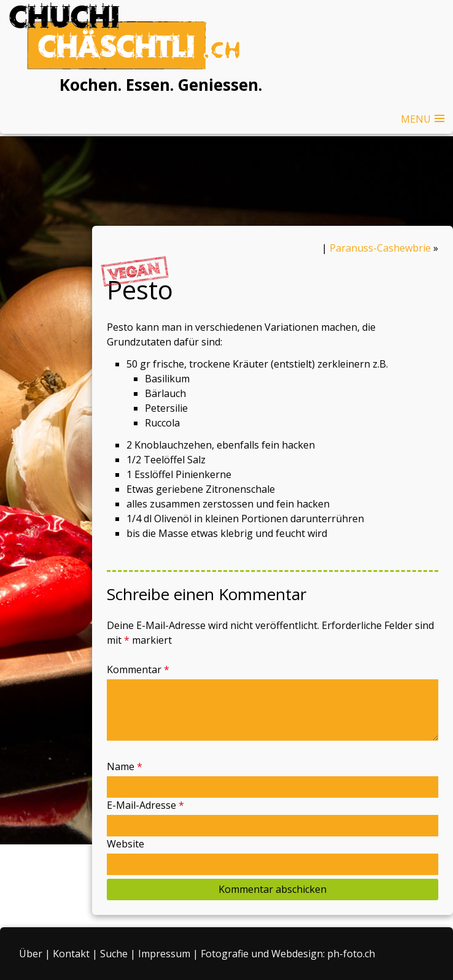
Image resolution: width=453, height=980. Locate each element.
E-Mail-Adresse (145, 805)
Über (31, 954)
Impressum (164, 954)
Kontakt (71, 954)
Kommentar (138, 669)
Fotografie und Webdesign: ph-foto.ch (288, 954)
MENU (416, 119)
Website (126, 844)
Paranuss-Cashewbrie (380, 248)
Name (125, 766)
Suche (114, 954)
